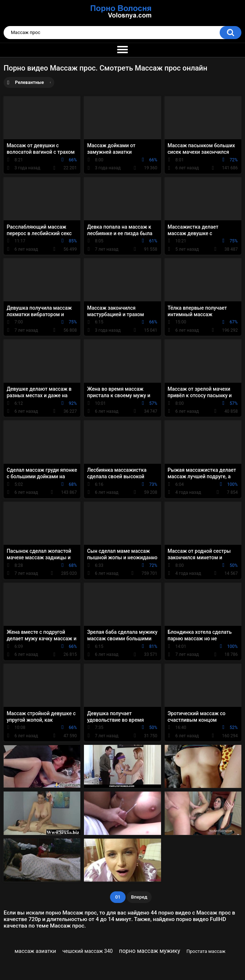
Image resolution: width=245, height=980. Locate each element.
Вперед (139, 897)
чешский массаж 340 (87, 951)
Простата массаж (206, 951)
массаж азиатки (35, 951)
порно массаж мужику (150, 951)
